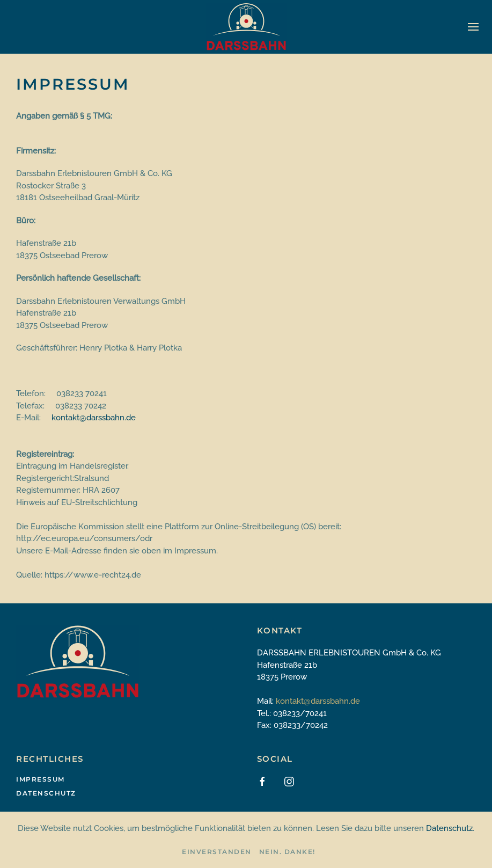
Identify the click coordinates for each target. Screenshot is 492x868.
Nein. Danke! (287, 852)
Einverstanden (217, 852)
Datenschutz (46, 793)
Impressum (41, 779)
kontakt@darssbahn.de (94, 418)
